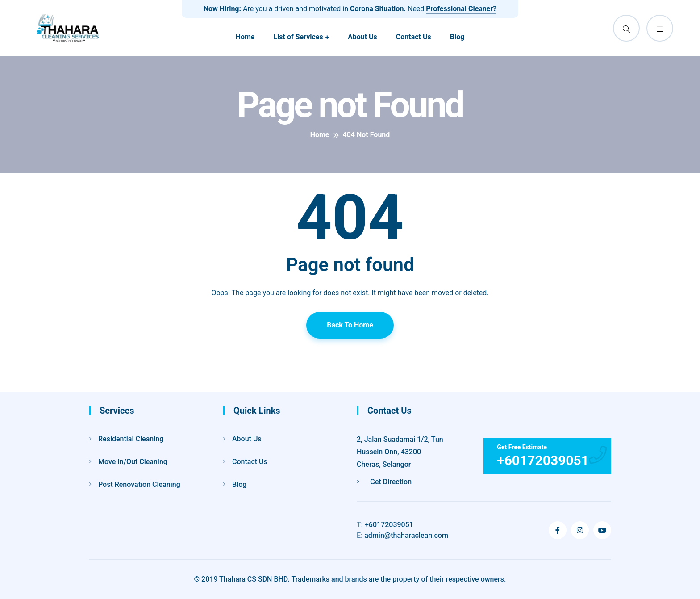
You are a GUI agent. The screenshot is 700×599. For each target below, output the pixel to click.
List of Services (298, 37)
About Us (362, 37)
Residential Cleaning (131, 439)
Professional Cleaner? (461, 9)
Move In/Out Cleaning (133, 462)
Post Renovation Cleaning (139, 484)
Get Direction (384, 482)
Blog (457, 37)
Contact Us (414, 37)
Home (245, 37)
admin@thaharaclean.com (402, 535)
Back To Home (350, 325)
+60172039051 (385, 525)
